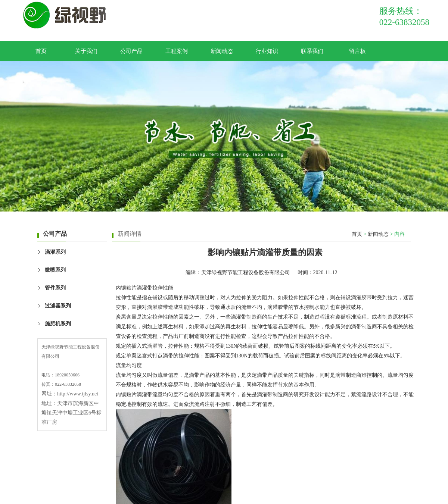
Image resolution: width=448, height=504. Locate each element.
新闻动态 (222, 51)
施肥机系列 (58, 324)
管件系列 (55, 288)
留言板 (357, 51)
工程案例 (177, 51)
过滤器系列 (58, 306)
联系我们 (312, 51)
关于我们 (86, 51)
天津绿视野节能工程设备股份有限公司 (246, 273)
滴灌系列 (55, 252)
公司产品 (131, 51)
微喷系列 (55, 270)
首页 (41, 51)
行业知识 (267, 51)
